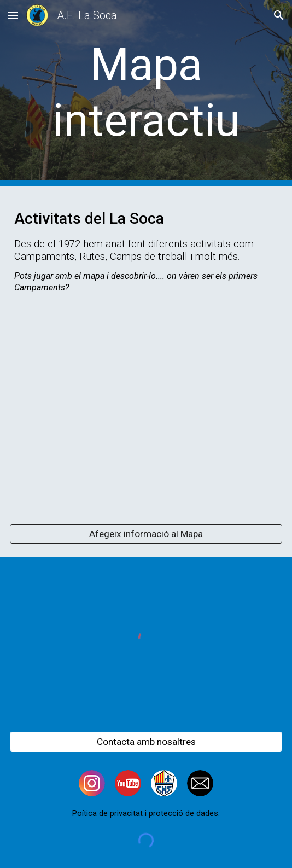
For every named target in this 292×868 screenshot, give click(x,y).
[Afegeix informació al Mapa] (146, 534)
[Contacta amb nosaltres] (146, 741)
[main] (146, 93)
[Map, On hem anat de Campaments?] (146, 409)
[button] (13, 15)
